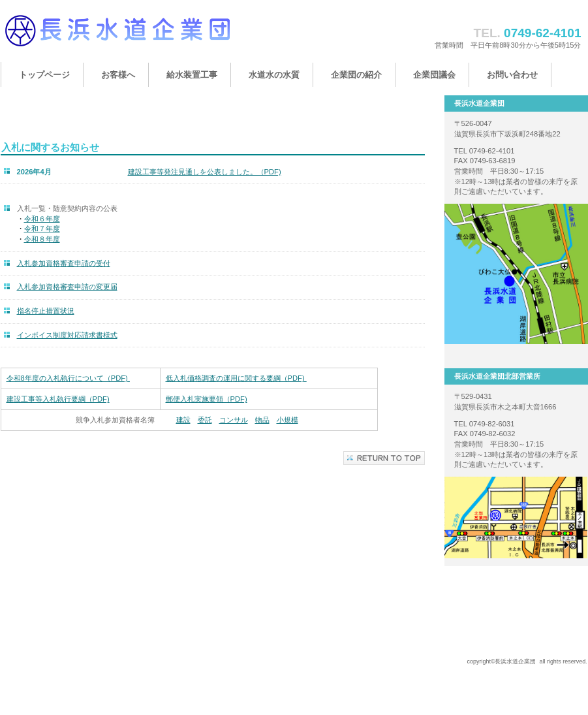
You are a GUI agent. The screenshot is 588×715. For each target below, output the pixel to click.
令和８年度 (42, 239)
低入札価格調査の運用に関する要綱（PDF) (236, 378)
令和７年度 (42, 229)
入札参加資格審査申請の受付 (64, 263)
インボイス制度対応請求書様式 (67, 335)
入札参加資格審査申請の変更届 (67, 287)
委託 (205, 420)
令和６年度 (42, 219)
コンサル (234, 420)
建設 (183, 420)
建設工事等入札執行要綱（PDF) (58, 399)
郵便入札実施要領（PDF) (207, 399)
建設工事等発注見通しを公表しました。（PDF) (205, 172)
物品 (262, 420)
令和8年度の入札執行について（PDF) (68, 378)
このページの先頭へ (384, 458)
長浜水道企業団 (131, 38)
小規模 (287, 420)
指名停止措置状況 (46, 311)
